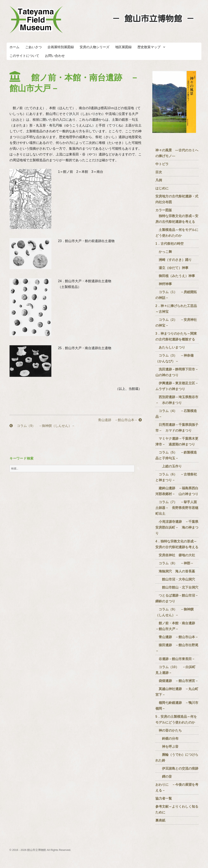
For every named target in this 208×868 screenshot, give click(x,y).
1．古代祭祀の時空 (170, 244)
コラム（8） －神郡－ (174, 563)
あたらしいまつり (170, 347)
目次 (159, 172)
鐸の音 (164, 777)
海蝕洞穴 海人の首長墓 (175, 571)
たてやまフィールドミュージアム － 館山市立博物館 (36, 20)
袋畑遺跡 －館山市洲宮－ (177, 681)
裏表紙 (160, 820)
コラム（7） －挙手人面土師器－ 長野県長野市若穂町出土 (177, 508)
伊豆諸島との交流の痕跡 (177, 768)
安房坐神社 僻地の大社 (175, 555)
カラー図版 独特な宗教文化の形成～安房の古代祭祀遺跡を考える (177, 216)
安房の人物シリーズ (95, 47)
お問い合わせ (55, 56)
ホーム (14, 47)
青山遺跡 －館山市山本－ (118, 420)
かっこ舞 (164, 252)
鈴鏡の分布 (167, 738)
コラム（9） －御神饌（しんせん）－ (42, 426)
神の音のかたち (169, 730)
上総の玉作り (169, 466)
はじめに (162, 188)
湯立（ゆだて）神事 (172, 268)
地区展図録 (123, 47)
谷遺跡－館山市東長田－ (175, 659)
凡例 (159, 180)
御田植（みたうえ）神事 (175, 276)
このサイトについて (24, 56)
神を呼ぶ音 (167, 747)
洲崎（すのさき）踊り (174, 260)
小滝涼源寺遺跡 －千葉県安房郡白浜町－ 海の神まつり (177, 527)
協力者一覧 (164, 798)
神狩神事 (164, 284)
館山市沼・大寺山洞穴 (175, 579)
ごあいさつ (33, 47)
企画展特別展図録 (61, 47)
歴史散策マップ (149, 47)
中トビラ (162, 164)
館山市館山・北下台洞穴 (177, 587)
